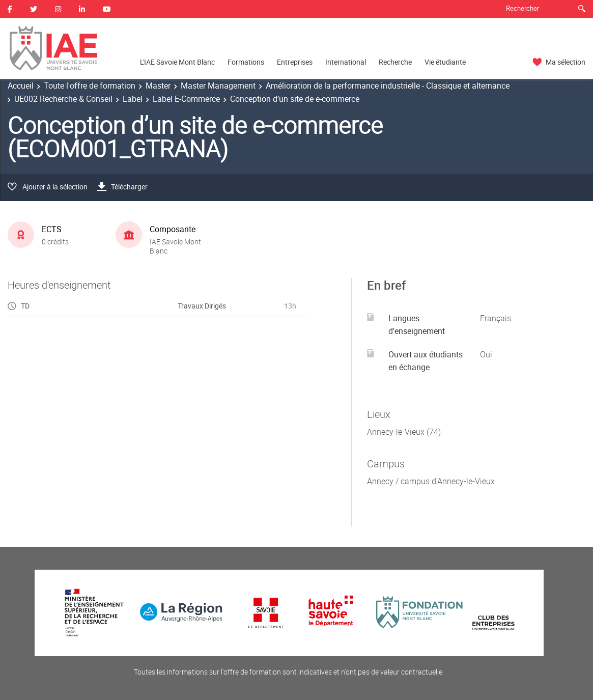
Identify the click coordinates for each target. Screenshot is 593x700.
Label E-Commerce (186, 99)
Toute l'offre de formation (90, 86)
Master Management (218, 86)
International (346, 62)
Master (158, 86)
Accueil (21, 86)
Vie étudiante (445, 62)
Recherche (395, 62)
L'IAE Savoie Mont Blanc (177, 62)
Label (133, 99)
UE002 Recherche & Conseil (63, 99)
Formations (246, 62)
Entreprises (295, 62)
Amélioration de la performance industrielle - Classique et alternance (388, 86)
